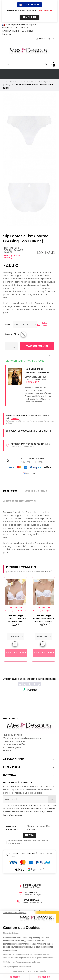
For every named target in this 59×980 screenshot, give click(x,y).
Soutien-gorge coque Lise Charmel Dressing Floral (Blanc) (16, 620)
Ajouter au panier (37, 346)
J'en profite (29, 17)
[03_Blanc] (23, 334)
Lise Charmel (16, 608)
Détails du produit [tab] (36, 491)
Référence (9, 248)
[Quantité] (11, 346)
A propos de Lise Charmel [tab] (19, 501)
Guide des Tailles (44, 324)
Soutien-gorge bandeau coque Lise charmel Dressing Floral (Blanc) (44, 620)
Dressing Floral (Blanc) (12, 257)
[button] (7, 975)
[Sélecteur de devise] (40, 39)
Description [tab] (10, 491)
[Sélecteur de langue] (52, 39)
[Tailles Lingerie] (25, 324)
